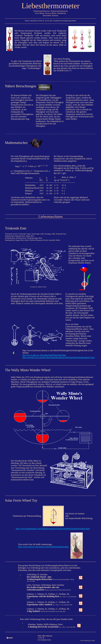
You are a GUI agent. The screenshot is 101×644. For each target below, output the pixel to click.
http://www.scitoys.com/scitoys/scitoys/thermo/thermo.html (43, 547)
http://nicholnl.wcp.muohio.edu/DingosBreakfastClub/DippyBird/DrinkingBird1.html (59, 358)
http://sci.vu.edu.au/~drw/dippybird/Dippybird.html (44, 355)
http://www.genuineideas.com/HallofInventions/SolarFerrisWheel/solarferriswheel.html (53, 529)
